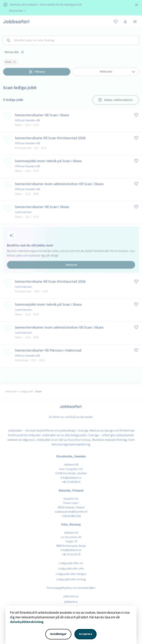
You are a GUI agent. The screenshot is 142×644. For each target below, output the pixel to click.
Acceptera (86, 634)
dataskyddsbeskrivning (27, 622)
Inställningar (58, 634)
